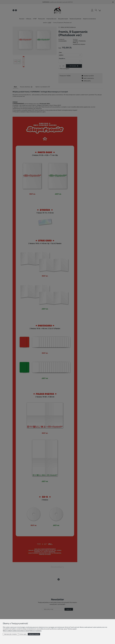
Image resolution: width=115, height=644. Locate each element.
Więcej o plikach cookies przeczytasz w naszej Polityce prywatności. (22, 631)
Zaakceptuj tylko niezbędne (10, 634)
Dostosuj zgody (23, 634)
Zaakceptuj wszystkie (34, 634)
